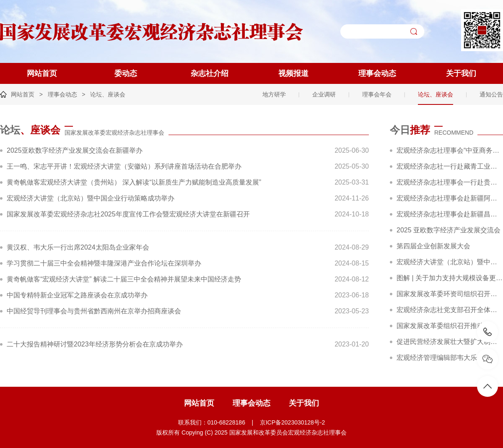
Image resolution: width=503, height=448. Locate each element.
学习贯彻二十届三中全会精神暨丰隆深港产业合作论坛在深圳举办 (104, 263)
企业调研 (324, 94)
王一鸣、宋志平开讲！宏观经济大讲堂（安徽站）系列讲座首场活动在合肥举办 (124, 166)
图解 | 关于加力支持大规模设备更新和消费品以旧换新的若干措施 (450, 278)
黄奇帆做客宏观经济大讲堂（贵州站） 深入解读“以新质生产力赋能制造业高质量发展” (134, 182)
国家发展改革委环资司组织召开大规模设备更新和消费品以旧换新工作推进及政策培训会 (450, 294)
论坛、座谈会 (108, 94)
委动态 (126, 73)
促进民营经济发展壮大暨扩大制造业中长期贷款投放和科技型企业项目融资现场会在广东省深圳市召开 (450, 342)
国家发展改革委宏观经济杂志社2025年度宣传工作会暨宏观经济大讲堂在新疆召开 (128, 214)
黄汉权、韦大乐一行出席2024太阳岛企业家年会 (78, 247)
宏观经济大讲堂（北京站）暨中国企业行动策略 (450, 262)
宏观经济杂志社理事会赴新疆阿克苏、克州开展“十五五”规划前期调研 (450, 198)
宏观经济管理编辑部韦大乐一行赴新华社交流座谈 (450, 358)
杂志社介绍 (210, 73)
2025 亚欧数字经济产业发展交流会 (449, 230)
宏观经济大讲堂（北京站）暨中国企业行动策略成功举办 (91, 198)
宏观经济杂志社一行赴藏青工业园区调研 (450, 166)
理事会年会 (377, 94)
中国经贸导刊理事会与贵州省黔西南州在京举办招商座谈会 (94, 311)
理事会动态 (377, 73)
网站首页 (42, 73)
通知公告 (491, 94)
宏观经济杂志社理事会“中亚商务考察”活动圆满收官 (450, 150)
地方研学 (274, 94)
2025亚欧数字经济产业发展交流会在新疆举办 (75, 150)
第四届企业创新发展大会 (433, 246)
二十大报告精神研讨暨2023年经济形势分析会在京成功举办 (95, 344)
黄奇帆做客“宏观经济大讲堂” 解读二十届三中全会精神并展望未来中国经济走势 (124, 279)
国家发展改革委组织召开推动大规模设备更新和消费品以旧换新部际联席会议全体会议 (450, 326)
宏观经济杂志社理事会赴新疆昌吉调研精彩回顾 (450, 214)
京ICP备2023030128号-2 (293, 422)
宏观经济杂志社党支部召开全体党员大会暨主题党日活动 (450, 310)
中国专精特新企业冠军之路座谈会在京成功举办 (77, 295)
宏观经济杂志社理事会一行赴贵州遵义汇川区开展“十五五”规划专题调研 (450, 182)
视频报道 (293, 73)
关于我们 (461, 73)
